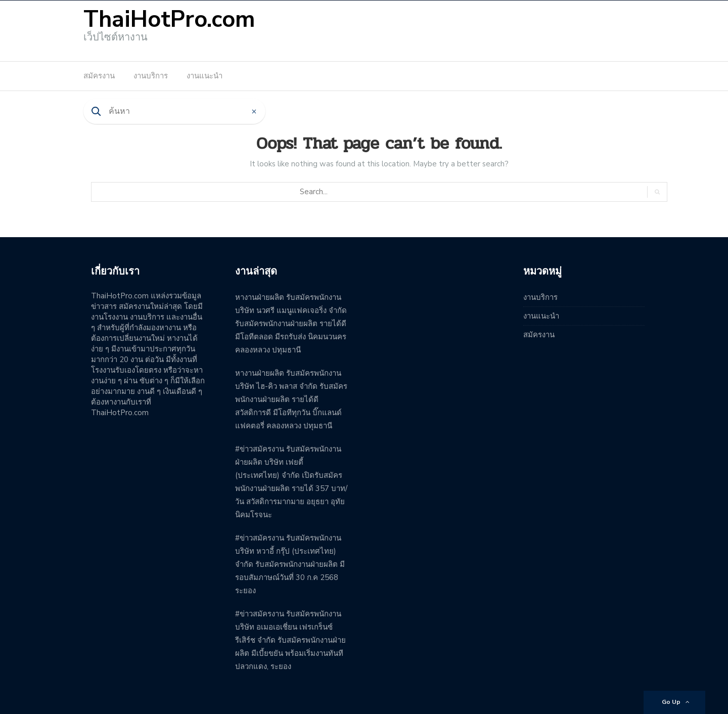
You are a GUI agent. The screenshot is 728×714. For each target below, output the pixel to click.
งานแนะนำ (204, 76)
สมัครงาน (99, 76)
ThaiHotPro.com (169, 19)
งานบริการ (151, 76)
